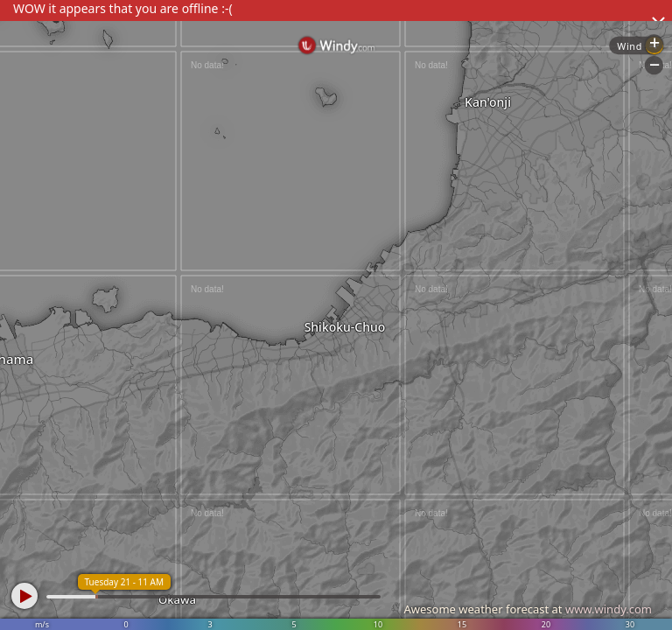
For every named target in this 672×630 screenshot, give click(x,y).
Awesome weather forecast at (528, 609)
